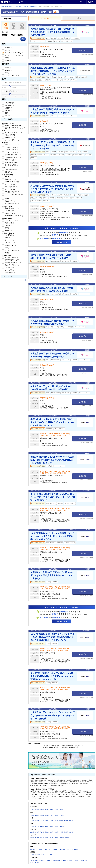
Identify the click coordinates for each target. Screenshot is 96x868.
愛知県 (71, 821)
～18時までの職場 (11, 152)
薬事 (7, 115)
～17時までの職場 (11, 150)
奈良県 (56, 826)
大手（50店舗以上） (12, 204)
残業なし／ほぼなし (12, 145)
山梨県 (52, 821)
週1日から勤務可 (11, 184)
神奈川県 (62, 815)
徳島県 (56, 832)
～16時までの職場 (11, 147)
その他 (8, 60)
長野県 (56, 821)
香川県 (61, 832)
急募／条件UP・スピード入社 (15, 128)
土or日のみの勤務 (11, 165)
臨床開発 (8, 110)
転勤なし (8, 198)
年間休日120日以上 (12, 182)
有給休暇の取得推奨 (12, 192)
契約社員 (8, 70)
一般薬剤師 (9, 103)
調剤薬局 (9, 48)
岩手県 (42, 809)
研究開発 (8, 108)
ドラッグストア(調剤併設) (14, 53)
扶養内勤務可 (10, 273)
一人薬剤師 (9, 235)
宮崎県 (56, 838)
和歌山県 (62, 826)
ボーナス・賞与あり (12, 140)
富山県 (37, 821)
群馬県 (42, 815)
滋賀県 (37, 826)
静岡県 (66, 821)
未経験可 (8, 230)
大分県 (52, 838)
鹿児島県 (62, 838)
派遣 (7, 73)
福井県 (47, 821)
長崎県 (42, 838)
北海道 (32, 809)
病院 (7, 50)
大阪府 (26, 7)
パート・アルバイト (12, 75)
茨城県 (32, 815)
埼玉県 (47, 815)
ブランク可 (9, 270)
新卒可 (8, 228)
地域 (6, 26)
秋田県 (52, 809)
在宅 (7, 253)
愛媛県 (66, 832)
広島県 (47, 832)
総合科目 (8, 238)
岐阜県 (61, 821)
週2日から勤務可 (11, 187)
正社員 (8, 68)
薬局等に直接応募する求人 (14, 125)
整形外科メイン (10, 245)
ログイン (82, 2)
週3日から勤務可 (11, 189)
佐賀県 (37, 838)
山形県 (56, 809)
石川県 (42, 821)
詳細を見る (83, 50)
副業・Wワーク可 (11, 220)
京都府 (42, 826)
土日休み (8, 177)
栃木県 (37, 815)
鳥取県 (32, 832)
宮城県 (47, 809)
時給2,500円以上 (11, 135)
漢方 (7, 248)
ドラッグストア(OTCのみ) (14, 55)
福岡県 (32, 838)
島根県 (37, 832)
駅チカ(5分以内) (11, 170)
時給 (13, 91)
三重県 (32, 826)
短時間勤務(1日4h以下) (13, 155)
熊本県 (47, 838)
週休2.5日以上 (10, 179)
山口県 (52, 832)
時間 (22, 26)
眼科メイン (9, 240)
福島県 (61, 809)
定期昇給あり (10, 138)
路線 (14, 26)
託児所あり (9, 211)
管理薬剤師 (9, 105)
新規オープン (10, 201)
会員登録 (91, 2)
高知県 (71, 832)
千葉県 (52, 815)
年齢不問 (8, 225)
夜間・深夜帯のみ (11, 162)
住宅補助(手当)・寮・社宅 (14, 216)
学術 (7, 113)
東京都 (56, 815)
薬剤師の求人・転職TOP (7, 7)
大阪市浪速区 (33, 7)
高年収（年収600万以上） (14, 132)
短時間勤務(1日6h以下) (13, 157)
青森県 (37, 809)
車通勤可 (8, 172)
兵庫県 (52, 826)
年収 (13, 83)
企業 (7, 58)
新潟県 (32, 821)
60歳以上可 (9, 223)
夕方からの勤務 (10, 160)
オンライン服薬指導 (12, 250)
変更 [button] (23, 39)
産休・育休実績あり (12, 208)
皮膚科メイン (10, 243)
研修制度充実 (10, 213)
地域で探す (19, 7)
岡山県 (42, 832)
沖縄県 (67, 838)
